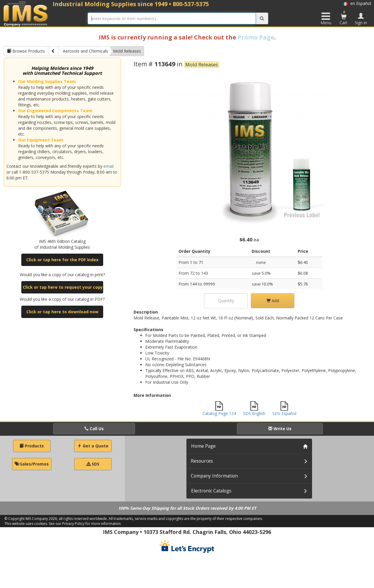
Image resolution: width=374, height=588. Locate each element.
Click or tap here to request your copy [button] (63, 287)
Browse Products (26, 51)
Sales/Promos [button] (32, 464)
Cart (344, 18)
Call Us (94, 429)
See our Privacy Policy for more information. (85, 524)
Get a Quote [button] (93, 446)
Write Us (280, 429)
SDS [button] (93, 464)
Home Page (203, 446)
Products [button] (32, 446)
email (109, 166)
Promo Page (256, 37)
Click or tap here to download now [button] (62, 312)
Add (273, 301)
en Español (357, 3)
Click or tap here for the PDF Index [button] (62, 260)
